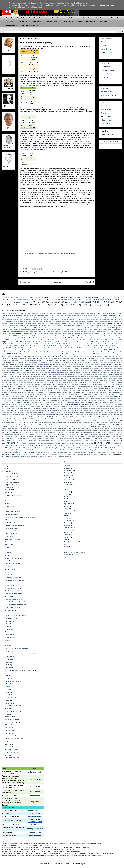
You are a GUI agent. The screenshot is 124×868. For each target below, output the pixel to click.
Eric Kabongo (116, 346)
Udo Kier (59, 448)
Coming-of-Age (68, 475)
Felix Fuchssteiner (36, 350)
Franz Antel (75, 352)
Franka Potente (67, 352)
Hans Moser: (57, 363)
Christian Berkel (6, 334)
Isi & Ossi (8, 553)
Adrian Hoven (31, 314)
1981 (61, 300)
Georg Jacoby (42, 357)
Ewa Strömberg (105, 348)
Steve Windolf (119, 437)
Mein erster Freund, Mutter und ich (16, 542)
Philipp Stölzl (117, 423)
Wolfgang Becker (47, 455)
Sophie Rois (10, 436)
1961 (95, 298)
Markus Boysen (6, 403)
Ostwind (8, 501)
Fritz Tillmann (109, 354)
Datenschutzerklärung (70, 555)
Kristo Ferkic (9, 391)
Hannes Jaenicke (88, 360)
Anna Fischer (27, 320)
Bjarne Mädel (107, 328)
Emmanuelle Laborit (83, 346)
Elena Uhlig (62, 344)
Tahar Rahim (24, 441)
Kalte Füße (9, 561)
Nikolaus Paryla (93, 415)
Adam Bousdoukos (7, 314)
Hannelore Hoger (78, 361)
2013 (25, 305)
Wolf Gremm (39, 455)
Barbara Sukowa (51, 326)
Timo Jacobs (70, 446)
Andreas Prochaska (15, 318)
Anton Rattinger (90, 322)
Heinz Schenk (56, 367)
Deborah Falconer (97, 338)
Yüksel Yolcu (41, 457)
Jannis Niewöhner (109, 375)
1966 (111, 298)
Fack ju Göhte (9, 733)
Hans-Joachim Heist (114, 363)
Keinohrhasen (9, 673)
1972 (21, 300)
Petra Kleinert (62, 423)
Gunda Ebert (50, 359)
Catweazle (8, 547)
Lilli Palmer (82, 392)
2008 (98, 302)
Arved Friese (67, 324)
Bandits (7, 504)
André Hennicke (42, 318)
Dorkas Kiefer (76, 342)
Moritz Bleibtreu (44, 412)
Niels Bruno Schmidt (78, 415)
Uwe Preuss (63, 450)
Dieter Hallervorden (43, 340)
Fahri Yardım (113, 348)
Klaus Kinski (81, 389)
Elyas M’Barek (30, 346)
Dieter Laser (61, 340)
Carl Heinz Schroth (92, 330)
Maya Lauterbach (69, 407)
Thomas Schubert (6, 446)
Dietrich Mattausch (85, 340)
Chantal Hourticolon (68, 332)
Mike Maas (64, 411)
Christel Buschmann (97, 332)
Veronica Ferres (110, 450)
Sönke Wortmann (58, 18)
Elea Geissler (55, 344)
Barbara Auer (26, 326)
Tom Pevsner (119, 446)
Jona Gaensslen (46, 381)
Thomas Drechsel (23, 443)
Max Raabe (107, 405)
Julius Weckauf (118, 383)
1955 (58, 298)
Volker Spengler (41, 452)
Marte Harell (56, 403)
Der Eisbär (8, 678)
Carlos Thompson (107, 330)
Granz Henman (119, 357)
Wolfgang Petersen (67, 455)
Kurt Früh (20, 391)
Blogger (82, 864)
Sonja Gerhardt (107, 434)
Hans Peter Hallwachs (82, 363)
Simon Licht (40, 435)
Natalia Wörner (118, 413)
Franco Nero (51, 352)
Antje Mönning (60, 322)
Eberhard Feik (99, 342)
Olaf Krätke (72, 417)
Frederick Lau (67, 354)
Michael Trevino (10, 411)
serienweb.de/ (35, 836)
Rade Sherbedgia (63, 425)
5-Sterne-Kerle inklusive (13, 607)
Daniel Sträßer (43, 338)
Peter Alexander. (59, 421)
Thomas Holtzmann (69, 443)
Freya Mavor (75, 354)
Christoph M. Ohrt (98, 334)
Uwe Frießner (44, 450)
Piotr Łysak (37, 425)
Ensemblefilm (68, 485)
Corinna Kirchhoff (85, 336)
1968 (121, 298)
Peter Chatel (74, 421)
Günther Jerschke (6, 361)
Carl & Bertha (9, 637)
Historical (41, 272)
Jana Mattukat (76, 375)
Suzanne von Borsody (55, 439)
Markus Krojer (49, 402)
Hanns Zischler (6, 363)
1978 (45, 300)
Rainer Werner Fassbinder (110, 95)
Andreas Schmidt (25, 318)
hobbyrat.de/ (35, 787)
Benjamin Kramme (9, 328)
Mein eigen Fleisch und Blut (14, 599)
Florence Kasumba (72, 350)
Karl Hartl (98, 385)
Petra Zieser (82, 423)
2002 (55, 302)
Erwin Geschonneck (35, 348)
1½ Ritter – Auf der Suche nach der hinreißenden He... (22, 670)
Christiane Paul (47, 334)
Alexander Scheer (117, 314)
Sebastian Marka (39, 433)
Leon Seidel (18, 392)
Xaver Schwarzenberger (23, 457)
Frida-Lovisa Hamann (84, 354)
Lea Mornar (92, 391)
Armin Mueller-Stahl (15, 324)
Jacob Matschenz (114, 373)
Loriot (57, 395)
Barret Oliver (79, 326)
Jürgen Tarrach (43, 385)
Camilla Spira (60, 330)
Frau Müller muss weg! (12, 750)
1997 (24, 302)
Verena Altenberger (100, 450)
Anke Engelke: (119, 318)
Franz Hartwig (82, 352)
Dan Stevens (25, 338)
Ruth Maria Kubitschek (32, 431)
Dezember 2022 (11, 474)
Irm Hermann (61, 373)
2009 (108, 302)
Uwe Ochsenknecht (54, 450)
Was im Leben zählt (11, 585)
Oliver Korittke (94, 417)
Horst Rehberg (90, 371)
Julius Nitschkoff (109, 383)
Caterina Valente (24, 332)
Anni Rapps (35, 322)
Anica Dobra (68, 318)
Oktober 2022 (10, 479)
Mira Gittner (94, 411)
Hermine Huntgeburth (30, 25)
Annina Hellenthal (43, 322)
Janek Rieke (83, 375)
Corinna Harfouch (74, 336)
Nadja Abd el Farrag (87, 413)
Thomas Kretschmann (80, 443)
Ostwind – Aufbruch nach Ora (14, 495)
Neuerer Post (25, 282)
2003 (62, 302)
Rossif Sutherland (118, 429)
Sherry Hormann (106, 53)
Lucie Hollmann (116, 394)
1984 (76, 300)
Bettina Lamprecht (82, 328)
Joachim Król (66, 379)
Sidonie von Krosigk (107, 433)
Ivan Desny (85, 373)
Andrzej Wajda (34, 318)
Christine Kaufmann (56, 334)
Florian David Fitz (107, 38)
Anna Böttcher (13, 320)
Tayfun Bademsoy (84, 441)
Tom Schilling (6, 448)
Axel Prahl (108, 324)
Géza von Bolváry (75, 359)
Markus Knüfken (40, 403)
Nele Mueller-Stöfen (20, 415)
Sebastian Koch (21, 433)
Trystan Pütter (45, 448)
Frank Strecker (58, 352)
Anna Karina (33, 320)
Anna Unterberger (76, 320)
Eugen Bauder (52, 348)
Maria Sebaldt (99, 399)
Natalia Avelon (110, 413)
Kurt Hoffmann (27, 390)
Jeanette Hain (47, 377)
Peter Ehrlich (81, 421)
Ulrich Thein (98, 448)
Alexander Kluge (106, 314)
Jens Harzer (108, 377)
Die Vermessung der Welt (13, 706)
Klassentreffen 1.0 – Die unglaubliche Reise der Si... (21, 654)
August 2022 (10, 485)
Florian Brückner (97, 350)
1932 (7, 298)
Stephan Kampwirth (74, 437)
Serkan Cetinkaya (65, 433)
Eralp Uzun (91, 346)
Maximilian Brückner (29, 407)
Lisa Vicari (24, 395)
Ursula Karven (8, 450)
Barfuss (7, 676)
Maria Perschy (81, 399)
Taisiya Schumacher (32, 441)
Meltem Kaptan (102, 407)
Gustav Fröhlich (65, 359)
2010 (118, 302)
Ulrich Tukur (105, 448)
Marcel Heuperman (88, 397)
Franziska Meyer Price (108, 70)
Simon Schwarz (48, 434)
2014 (35, 305)
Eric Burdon (103, 346)
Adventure (67, 468)
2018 (68, 305)
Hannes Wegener (98, 361)
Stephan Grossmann (64, 437)
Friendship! (9, 692)
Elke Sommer (106, 344)
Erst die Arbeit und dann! (13, 722)
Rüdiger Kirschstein (52, 431)
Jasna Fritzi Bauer (28, 377)
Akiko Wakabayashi (51, 314)
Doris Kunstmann (68, 342)
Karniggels (8, 700)
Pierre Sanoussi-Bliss (21, 425)
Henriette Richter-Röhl (46, 369)
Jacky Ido (107, 373)
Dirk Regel (104, 77)
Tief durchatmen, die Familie (14, 588)
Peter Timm (32, 423)
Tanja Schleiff (66, 441)
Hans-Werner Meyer (28, 365)
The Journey (110, 441)
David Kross (67, 338)
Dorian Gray (53, 342)
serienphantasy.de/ (35, 829)
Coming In (8, 627)
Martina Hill (109, 402)
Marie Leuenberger (43, 401)
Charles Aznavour (78, 332)
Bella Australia (10, 596)
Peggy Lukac (35, 421)
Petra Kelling (54, 423)
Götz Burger (94, 359)
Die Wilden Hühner (11, 610)
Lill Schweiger (75, 393)
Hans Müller (63, 363)
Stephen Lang (112, 437)
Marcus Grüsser (109, 397)
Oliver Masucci (103, 417)
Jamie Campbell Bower (20, 375)
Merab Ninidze (110, 407)
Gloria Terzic (111, 357)
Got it (113, 5)
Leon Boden (11, 393)
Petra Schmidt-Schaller (73, 423)
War (67, 272)
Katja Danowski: (95, 387)
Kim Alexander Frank (51, 389)
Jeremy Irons (115, 377)
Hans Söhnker (99, 363)
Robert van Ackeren (7, 429)
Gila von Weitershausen (89, 357)
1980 (56, 300)
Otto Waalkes (32, 419)
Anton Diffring (82, 322)
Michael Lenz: (99, 409)
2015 (44, 305)
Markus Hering (24, 402)
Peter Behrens (67, 421)
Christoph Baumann (88, 334)
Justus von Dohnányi (8, 385)
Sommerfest (9, 747)
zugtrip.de (35, 802)
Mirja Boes (108, 411)
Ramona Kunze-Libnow (22, 427)
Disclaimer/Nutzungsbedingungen (74, 552)
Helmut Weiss (110, 367)
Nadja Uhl (102, 413)
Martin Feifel (63, 403)
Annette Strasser (28, 322)
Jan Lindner (61, 375)
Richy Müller (93, 427)
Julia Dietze (33, 383)
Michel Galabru (38, 411)
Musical (66, 516)
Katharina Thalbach (63, 387)
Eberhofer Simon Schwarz (110, 342)
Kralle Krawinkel (115, 389)
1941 (12, 298)
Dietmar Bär (76, 340)
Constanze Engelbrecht (61, 336)
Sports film (67, 532)
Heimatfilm (67, 497)
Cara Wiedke (67, 330)
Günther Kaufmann (16, 361)
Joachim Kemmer (56, 379)
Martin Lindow (78, 403)
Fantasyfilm (67, 492)
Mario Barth (104, 401)
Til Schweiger (74, 18)
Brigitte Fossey (9, 330)
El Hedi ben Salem (47, 344)
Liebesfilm (59, 392)
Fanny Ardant (5, 350)
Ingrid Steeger (26, 373)
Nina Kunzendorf (12, 417)
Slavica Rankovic (97, 435)
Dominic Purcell (10, 342)
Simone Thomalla (79, 434)
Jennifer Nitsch (94, 377)
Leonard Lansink (26, 393)
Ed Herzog (119, 342)
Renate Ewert (56, 427)
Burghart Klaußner (43, 330)
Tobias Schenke (100, 446)
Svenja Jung (90, 438)
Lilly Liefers (96, 393)
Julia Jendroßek (48, 383)
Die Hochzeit (9, 651)
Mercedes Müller (118, 407)
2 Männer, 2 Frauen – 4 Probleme (16, 616)
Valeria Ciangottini (59, 272)
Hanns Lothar (106, 361)
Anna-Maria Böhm (85, 320)
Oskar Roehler (68, 22)
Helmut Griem (84, 367)
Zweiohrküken (9, 668)
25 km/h (8, 687)
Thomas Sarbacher (118, 443)
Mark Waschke (119, 401)
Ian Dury (120, 371)
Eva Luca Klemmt (60, 348)
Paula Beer (116, 419)
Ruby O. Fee (5, 431)
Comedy (66, 473)
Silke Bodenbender (10, 435)
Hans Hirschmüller (42, 363)
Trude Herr (38, 448)
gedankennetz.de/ (35, 772)
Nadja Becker (96, 413)
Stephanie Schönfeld (102, 437)
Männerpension (10, 717)
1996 (19, 302)
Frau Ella (8, 689)
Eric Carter (109, 346)
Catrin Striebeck (42, 332)
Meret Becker (6, 409)
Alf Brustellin (19, 316)
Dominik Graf (37, 22)
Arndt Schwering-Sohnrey (34, 324)
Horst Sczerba (98, 371)
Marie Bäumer (26, 401)
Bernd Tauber (64, 328)
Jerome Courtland (10, 379)
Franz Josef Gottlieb (91, 352)
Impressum (67, 557)
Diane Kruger (34, 340)
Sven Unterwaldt (82, 439)
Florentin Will (80, 350)
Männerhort (9, 520)
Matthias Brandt (32, 405)
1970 (10, 300)
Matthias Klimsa (49, 405)
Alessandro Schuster (84, 314)
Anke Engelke (111, 318)
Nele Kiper (11, 415)
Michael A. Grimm (31, 409)
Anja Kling (89, 318)
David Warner (81, 338)
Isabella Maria (78, 373)
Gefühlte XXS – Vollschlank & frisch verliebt (19, 490)
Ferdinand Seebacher (55, 350)
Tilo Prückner (52, 446)
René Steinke (63, 427)
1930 (3, 298)
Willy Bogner (116, 452)
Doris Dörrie (60, 342)
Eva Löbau (68, 348)
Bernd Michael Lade (48, 328)
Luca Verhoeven (96, 394)
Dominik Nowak (29, 342)
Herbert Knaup (104, 369)
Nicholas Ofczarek (41, 415)
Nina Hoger (108, 415)
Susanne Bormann (23, 439)
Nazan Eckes (5, 415)
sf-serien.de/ (35, 813)
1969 (5, 300)
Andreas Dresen (12, 25)
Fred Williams (58, 354)
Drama (66, 482)
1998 (31, 302)
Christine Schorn (78, 334)
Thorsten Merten (16, 446)
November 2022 (11, 477)
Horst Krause (83, 371)
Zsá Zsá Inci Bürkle (57, 457)
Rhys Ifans (69, 427)
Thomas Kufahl (90, 443)
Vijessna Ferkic (5, 452)
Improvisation (68, 504)
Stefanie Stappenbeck (44, 437)
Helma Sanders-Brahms (74, 367)
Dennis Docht (115, 338)
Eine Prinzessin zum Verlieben (15, 525)
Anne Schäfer (102, 320)
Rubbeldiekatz (10, 709)
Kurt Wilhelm (36, 391)
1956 (64, 298)
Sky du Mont (88, 434)
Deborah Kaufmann (106, 338)
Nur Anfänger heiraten (12, 528)
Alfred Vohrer (33, 316)
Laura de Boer (85, 391)
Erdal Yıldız (97, 346)
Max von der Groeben (10, 407)
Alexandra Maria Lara (8, 316)
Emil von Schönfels (39, 346)
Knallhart (8, 714)
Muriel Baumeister (56, 413)
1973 (26, 300)
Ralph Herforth (12, 427)
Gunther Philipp (57, 359)
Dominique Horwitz (38, 342)
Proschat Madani (45, 425)
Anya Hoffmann (115, 322)
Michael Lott (106, 409)
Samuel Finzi (75, 431)
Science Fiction (68, 528)
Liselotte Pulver (31, 395)
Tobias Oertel (92, 446)
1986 (87, 300)
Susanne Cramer (33, 438)
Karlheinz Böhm (114, 385)
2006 (82, 302)
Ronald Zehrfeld (72, 429)
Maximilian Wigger (59, 407)
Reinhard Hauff (48, 427)
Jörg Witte (26, 385)
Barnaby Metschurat (70, 326)
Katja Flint (102, 387)
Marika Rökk (63, 401)
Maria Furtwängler (72, 399)
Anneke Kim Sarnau (112, 320)
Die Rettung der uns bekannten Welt (16, 648)
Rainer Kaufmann (80, 425)
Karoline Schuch (22, 387)
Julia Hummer (40, 383)
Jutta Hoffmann (19, 385)
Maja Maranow (56, 397)
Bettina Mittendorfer (92, 328)
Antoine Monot (74, 322)
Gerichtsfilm (67, 494)
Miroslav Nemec (115, 411)
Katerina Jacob (44, 387)
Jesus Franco (38, 379)
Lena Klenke (119, 391)
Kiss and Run (9, 544)
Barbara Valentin (61, 326)
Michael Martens (114, 409)
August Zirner (82, 324)
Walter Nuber (58, 452)
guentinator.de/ (35, 779)
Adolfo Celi (23, 314)
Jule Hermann (19, 383)
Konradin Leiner (97, 389)
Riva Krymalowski (118, 427)
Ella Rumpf (113, 344)
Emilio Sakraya (55, 346)
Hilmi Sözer (51, 371)
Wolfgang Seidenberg (88, 455)
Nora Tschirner (49, 417)
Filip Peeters (64, 350)
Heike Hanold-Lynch (93, 365)
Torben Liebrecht (15, 448)
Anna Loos (40, 320)
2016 (52, 305)
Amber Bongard (71, 316)
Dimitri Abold (93, 340)
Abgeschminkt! (10, 506)
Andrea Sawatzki (103, 316)
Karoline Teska (31, 387)
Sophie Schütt (17, 437)
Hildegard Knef (44, 371)
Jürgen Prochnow (34, 385)
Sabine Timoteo (61, 431)
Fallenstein (120, 348)
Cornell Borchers (105, 336)
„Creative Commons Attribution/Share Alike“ (47, 254)
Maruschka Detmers (117, 403)
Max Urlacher (114, 405)
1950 (31, 298)
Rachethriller (68, 520)
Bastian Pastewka (87, 326)
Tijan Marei (23, 446)
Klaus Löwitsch (89, 389)
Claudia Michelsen (44, 336)
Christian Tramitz (106, 124)
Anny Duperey (52, 322)
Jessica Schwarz (30, 379)
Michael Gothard (67, 409)
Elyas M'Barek (20, 346)
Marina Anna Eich (78, 401)
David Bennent (59, 338)
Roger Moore (15, 429)
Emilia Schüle (47, 346)
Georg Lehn (50, 357)
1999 (37, 302)
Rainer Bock (71, 425)
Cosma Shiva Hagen (114, 336)
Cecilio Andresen (59, 332)
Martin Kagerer (71, 403)
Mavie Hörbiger (85, 405)
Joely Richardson (98, 379)
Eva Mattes (74, 348)
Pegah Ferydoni (27, 421)
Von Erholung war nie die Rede (15, 580)
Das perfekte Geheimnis (13, 736)
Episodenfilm (68, 487)
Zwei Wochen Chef (11, 534)
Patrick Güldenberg (64, 419)
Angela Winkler (50, 318)
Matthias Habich (41, 405)
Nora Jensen (41, 417)
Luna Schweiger (39, 397)
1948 (21, 298)
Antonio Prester (106, 322)
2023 (6, 469)
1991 (108, 300)
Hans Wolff (106, 363)
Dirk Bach (109, 340)
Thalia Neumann (102, 441)
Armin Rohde (24, 324)
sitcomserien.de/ (35, 816)
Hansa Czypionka (38, 365)
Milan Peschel (72, 411)
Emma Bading (64, 346)
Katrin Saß (10, 389)
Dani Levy (104, 45)
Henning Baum (24, 369)
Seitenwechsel (10, 583)
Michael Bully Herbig (54, 408)
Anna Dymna (20, 320)
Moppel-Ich (9, 493)
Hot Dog (8, 566)
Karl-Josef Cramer (105, 385)
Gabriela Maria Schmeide (13, 357)
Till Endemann (44, 446)
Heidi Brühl (85, 365)
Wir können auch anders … (14, 719)
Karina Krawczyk (76, 385)
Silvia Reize (18, 435)
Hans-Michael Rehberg (16, 365)
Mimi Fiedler (80, 411)
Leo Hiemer (5, 393)
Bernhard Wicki (72, 328)
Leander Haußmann (109, 390)
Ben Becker (115, 326)
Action (66, 466)
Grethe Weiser (14, 359)
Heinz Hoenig (35, 367)
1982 (66, 300)
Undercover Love (10, 523)
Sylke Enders (98, 438)
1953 (48, 298)
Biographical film (69, 470)
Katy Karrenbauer (18, 389)
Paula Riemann (11, 421)
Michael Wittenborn (20, 411)
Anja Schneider (103, 318)
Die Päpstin (9, 755)
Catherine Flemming (33, 332)
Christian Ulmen (38, 334)
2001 (50, 302)
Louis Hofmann (87, 394)
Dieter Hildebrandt (53, 340)
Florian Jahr (7, 352)
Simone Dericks (70, 435)
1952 (42, 298)
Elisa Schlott (69, 344)
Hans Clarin (28, 363)
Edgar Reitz (14, 344)
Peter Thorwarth (106, 42)
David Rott (74, 338)
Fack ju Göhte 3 (10, 728)
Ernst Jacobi (18, 348)
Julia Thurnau (85, 383)
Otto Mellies (25, 419)
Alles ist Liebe (9, 684)
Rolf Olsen (40, 429)
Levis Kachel (44, 392)
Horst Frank (49, 272)
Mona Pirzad (10, 413)
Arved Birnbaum (59, 324)
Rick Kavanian (102, 427)
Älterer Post (89, 282)
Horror (66, 501)
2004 (69, 302)
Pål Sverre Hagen (54, 425)
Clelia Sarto (52, 336)
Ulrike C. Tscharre (114, 448)
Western (66, 547)
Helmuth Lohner (118, 367)
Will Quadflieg (97, 452)
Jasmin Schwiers (6, 377)
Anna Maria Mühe (48, 320)
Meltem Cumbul (94, 407)
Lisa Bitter (109, 393)
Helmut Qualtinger (102, 367)
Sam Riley (68, 431)
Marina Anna (70, 401)
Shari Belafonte (82, 433)
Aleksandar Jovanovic (72, 314)
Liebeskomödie (66, 392)
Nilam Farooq (101, 415)
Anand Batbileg (93, 316)
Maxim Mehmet (20, 407)
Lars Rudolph (71, 391)
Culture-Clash (68, 480)
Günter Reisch (119, 359)
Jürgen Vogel (51, 385)
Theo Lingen (105, 113)
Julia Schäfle (78, 383)
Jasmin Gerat (119, 375)
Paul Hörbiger (93, 419)
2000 (43, 302)
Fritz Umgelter (33, 272)
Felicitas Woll (26, 350)
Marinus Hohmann (88, 401)
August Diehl (75, 324)
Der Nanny (8, 624)
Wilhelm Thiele (89, 452)
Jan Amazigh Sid (31, 375)
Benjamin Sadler (18, 328)
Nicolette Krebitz (67, 415)
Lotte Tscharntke (70, 395)
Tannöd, (8, 640)
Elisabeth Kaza (77, 344)
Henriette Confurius (35, 369)
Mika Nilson (58, 411)
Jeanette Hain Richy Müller (59, 377)
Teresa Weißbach (93, 441)
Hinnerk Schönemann (60, 371)
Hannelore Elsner (68, 360)
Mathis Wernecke (23, 405)
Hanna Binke (36, 360)
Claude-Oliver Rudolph (24, 336)
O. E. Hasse (66, 417)
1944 (17, 298)
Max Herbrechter (100, 405)
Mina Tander (86, 411)
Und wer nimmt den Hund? (13, 558)
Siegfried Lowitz (116, 433)
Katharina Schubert (52, 387)
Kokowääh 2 (9, 659)
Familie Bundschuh (107, 134)
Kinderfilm (67, 506)
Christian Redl (28, 334)
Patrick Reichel (73, 419)
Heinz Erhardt (105, 106)
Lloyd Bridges (52, 395)
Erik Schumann (11, 348)
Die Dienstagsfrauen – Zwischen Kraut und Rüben (21, 517)
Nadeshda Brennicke (75, 413)
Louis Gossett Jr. (78, 395)
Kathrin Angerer (86, 387)
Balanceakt (9, 575)
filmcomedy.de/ (35, 833)
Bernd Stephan (57, 328)
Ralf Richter (116, 425)
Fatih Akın (19, 350)
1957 (71, 298)
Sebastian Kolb (30, 433)
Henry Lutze (64, 369)
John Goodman (19, 381)
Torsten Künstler (23, 448)
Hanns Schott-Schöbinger (116, 361)
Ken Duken (25, 389)
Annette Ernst (105, 67)
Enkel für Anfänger (11, 550)
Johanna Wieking (107, 379)
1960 (90, 298)
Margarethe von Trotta (44, 399)
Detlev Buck (87, 18)
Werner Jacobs (73, 452)
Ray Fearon (31, 427)
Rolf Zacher (46, 429)
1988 (97, 300)
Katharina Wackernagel (76, 387)
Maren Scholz (33, 399)
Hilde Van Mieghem (35, 371)
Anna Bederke (5, 320)
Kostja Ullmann (106, 389)
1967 (27, 272)
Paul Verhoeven (108, 419)
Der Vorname (9, 744)
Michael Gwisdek (75, 409)
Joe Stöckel (83, 379)
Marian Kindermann (108, 399)
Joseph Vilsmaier (98, 381)
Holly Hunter (69, 371)
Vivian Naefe (105, 63)
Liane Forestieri (52, 393)
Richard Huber (76, 427)
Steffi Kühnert (54, 436)
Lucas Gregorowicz (106, 395)
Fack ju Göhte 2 (10, 730)
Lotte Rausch (62, 395)
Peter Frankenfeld (89, 421)
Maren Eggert (15, 399)
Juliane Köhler (94, 383)
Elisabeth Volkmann (86, 344)
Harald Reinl (64, 365)
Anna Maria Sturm (58, 320)
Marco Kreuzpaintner (99, 397)
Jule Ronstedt (26, 383)
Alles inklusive (10, 621)
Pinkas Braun (31, 425)
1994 (3, 302)
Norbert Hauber (58, 417)
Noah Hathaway (33, 417)
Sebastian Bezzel (11, 433)
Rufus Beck (22, 431)
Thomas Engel (31, 443)
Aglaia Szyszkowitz (40, 314)
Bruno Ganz (24, 330)
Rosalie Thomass (92, 429)
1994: (8, 302)
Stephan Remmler (92, 437)
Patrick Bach (56, 419)
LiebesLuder (9, 695)
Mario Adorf (97, 401)
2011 (4, 305)
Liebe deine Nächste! (12, 698)
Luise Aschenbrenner (20, 397)
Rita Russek (110, 427)
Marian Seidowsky (118, 399)
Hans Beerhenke (20, 363)
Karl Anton (83, 385)
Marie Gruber (33, 401)
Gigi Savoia (79, 357)
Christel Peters (106, 332)
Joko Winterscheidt (37, 381)
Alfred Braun (26, 316)
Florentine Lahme (88, 350)
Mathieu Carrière (14, 405)
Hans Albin (13, 363)
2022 (104, 305)
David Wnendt (88, 338)
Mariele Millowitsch (54, 401)
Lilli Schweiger (89, 392)
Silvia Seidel (25, 435)
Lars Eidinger (64, 390)
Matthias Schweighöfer (72, 404)
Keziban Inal (42, 389)
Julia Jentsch (56, 383)
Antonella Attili (98, 322)
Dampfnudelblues (11, 629)
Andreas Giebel (6, 318)
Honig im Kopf (10, 657)
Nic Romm (33, 415)
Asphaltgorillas (10, 703)
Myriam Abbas (65, 413)
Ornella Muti (111, 417)
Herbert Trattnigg (114, 369)
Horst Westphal (106, 371)
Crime (66, 478)
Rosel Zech (110, 429)
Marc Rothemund (23, 18)
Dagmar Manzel (18, 338)
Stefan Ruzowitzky (33, 437)
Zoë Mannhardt (48, 457)
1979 (51, 300)
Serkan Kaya (74, 433)
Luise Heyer (30, 397)
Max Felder (93, 405)
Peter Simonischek (13, 423)
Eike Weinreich (38, 344)
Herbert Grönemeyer (94, 369)
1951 (37, 298)
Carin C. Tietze (75, 330)
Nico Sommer (57, 415)
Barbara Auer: (33, 326)
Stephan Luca (83, 436)
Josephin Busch (115, 381)
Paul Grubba (86, 419)
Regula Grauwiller (39, 427)
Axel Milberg (91, 324)
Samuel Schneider (85, 431)
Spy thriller (67, 535)
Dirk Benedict (116, 340)
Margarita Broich (56, 399)
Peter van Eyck (47, 423)
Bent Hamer (39, 328)
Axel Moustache (100, 324)
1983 (71, 300)
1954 (53, 298)
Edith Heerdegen (29, 344)
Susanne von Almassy (44, 439)
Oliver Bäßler (79, 417)
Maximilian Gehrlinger (40, 407)
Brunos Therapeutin (32, 330)
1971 (15, 300)
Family (66, 489)
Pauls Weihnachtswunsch (13, 577)
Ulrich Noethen (90, 448)
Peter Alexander (51, 421)
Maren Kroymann (24, 399)
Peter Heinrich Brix (114, 421)
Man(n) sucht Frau (11, 618)
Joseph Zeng (107, 381)
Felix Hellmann (45, 350)
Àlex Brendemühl (66, 457)
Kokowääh (8, 662)
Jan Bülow (38, 375)
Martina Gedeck (100, 402)
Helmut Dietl (105, 88)
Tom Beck (108, 446)
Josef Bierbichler (72, 381)
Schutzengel (9, 665)
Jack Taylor (101, 373)
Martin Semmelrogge (88, 402)
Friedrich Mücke (95, 354)
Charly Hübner (87, 332)
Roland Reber (32, 429)
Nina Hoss (115, 415)
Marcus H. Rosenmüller (86, 22)
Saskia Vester (113, 431)
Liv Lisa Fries (38, 395)
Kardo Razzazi (68, 385)
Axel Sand (116, 324)
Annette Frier (9, 322)
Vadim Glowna (71, 450)
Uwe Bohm (37, 450)
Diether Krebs (68, 340)
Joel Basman (90, 379)
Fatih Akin (9, 22)
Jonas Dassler (54, 381)
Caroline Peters (15, 332)
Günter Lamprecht (110, 359)
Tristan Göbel (31, 448)
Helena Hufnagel (64, 367)
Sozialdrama (24, 436)
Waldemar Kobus (50, 452)
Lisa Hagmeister (116, 393)
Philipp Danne (100, 423)
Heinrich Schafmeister (14, 367)
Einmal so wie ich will (12, 613)
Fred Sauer (52, 354)
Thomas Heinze (59, 443)
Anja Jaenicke (82, 318)
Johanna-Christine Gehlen (8, 381)
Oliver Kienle (86, 417)
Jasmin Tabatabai (17, 377)
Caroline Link (22, 22)
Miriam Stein (102, 411)
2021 (94, 305)
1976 (40, 300)
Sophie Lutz (115, 435)
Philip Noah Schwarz (91, 423)
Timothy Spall (77, 446)
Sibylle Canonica (97, 433)
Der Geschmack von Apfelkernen (15, 591)
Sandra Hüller (95, 431)
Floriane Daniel (32, 352)
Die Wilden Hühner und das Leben (16, 602)
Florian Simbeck (15, 352)
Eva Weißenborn (81, 348)
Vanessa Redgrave (90, 450)
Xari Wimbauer (12, 457)
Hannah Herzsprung (57, 360)
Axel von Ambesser (10, 326)
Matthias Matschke (58, 405)
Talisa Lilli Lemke (42, 441)
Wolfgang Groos (56, 455)
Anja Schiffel (95, 318)
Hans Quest (92, 363)
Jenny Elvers (102, 377)
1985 (82, 300)
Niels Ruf (86, 415)
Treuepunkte (9, 487)
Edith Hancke (21, 344)
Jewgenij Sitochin (47, 379)
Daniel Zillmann (51, 338)
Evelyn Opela (98, 348)
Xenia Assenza (34, 457)
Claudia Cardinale (34, 336)
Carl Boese (83, 330)
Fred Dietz (46, 354)
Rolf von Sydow (53, 429)
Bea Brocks (95, 326)
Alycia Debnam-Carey (61, 316)
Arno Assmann (51, 324)
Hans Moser (50, 363)
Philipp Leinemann (109, 423)
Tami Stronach (58, 441)
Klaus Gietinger (74, 389)
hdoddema (68, 864)
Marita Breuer (111, 401)
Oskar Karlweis (119, 417)
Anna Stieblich (67, 320)
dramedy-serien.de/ (35, 811)
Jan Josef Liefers (46, 375)
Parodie (66, 518)
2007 (89, 302)
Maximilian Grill (50, 407)
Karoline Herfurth (11, 386)
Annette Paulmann (18, 322)
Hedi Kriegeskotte (77, 365)
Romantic (67, 525)
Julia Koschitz (70, 383)
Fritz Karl (103, 354)
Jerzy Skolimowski (20, 379)
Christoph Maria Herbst (110, 334)
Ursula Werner (16, 450)
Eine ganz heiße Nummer (13, 681)
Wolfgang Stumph (99, 455)
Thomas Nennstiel (107, 74)
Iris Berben (53, 373)
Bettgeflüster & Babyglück (13, 539)
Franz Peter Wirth (103, 352)
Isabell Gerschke (69, 373)
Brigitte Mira (17, 330)
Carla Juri (100, 330)
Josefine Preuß (89, 381)
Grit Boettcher (23, 359)
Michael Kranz (92, 409)
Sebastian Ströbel (48, 433)
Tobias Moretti (84, 446)
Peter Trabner (39, 423)
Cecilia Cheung (51, 332)
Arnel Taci (44, 324)
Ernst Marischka (26, 348)
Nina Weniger (25, 417)
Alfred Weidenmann (43, 316)
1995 (13, 302)
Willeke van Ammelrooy (107, 452)
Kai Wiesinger (60, 385)
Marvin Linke (5, 405)
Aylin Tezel (18, 326)
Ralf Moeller (109, 425)
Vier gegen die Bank (11, 572)
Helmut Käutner (93, 367)
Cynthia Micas (10, 338)
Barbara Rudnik (42, 326)
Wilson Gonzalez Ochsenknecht (27, 455)
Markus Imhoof (32, 403)
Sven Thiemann (73, 439)
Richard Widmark (84, 427)
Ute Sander (31, 450)
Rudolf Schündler (14, 431)
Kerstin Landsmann (34, 389)
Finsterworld (9, 632)
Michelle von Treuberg (49, 411)
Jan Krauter (55, 375)
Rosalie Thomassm (102, 429)
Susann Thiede (5, 439)
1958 (78, 298)
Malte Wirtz (103, 22)
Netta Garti (28, 415)
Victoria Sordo (119, 450)
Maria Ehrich (64, 399)
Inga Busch (12, 373)
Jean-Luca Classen (38, 377)
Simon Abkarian (32, 435)
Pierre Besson (12, 425)
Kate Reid (37, 387)
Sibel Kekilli (89, 433)
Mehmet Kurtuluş (79, 407)
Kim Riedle (59, 389)
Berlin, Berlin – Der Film (12, 512)
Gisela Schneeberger (102, 357)
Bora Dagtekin (102, 18)
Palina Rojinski (41, 419)
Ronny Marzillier (82, 429)
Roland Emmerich (23, 429)
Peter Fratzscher (98, 421)
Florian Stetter (24, 352)
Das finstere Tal (10, 635)
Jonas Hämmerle (63, 381)
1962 (101, 298)
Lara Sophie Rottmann (53, 390)
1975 (35, 300)
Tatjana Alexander (74, 441)
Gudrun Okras (42, 359)
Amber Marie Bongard (83, 316)
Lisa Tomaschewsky (15, 394)
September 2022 (11, 482)
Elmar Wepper (10, 346)
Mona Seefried (17, 413)
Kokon (7, 555)
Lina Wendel (103, 393)
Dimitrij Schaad (101, 340)
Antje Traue (67, 322)
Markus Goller (116, 18)
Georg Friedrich (35, 357)
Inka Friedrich (34, 373)
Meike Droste (87, 407)
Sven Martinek (65, 439)
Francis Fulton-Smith (42, 352)
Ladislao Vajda (43, 391)
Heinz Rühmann (106, 109)
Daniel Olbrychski (34, 338)
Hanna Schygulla (45, 360)
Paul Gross (80, 419)
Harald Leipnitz (56, 365)
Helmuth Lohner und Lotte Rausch (10, 369)
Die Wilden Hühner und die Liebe (15, 605)
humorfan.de (35, 791)
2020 (86, 305)
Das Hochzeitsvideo (11, 752)
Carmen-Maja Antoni (117, 330)
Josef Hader (81, 381)
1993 (119, 300)
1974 (30, 300)
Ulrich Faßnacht (80, 448)
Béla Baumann (53, 330)
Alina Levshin (52, 316)
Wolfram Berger (108, 455)
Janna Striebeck (98, 375)
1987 (92, 300)
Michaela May (30, 411)
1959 (84, 298)
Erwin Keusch (44, 348)
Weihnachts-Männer (11, 514)
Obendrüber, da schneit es (13, 594)
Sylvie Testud (115, 438)
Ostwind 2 (8, 498)
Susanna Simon (14, 439)
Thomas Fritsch (39, 443)
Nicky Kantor (49, 415)
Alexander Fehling (95, 314)
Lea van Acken (99, 391)
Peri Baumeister (42, 421)
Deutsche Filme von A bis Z (110, 142)
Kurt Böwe (15, 391)
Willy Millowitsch (106, 120)
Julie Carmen (102, 383)
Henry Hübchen (56, 369)
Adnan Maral (17, 314)
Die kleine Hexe (10, 569)
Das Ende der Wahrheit (12, 564)
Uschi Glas (24, 450)
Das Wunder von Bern (12, 758)
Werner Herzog (65, 452)
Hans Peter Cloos (71, 363)
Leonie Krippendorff (35, 393)
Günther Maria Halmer (26, 361)
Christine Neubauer (67, 334)
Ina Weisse (5, 373)
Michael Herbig (106, 49)
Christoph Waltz (13, 336)
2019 (78, 305)
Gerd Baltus (73, 357)
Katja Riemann (106, 102)
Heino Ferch (5, 367)
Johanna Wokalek (117, 379)
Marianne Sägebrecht (16, 401)
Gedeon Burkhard (25, 357)
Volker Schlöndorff (107, 92)
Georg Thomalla (106, 116)
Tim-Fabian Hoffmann (61, 446)
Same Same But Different (13, 711)
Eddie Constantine (6, 344)
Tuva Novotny (52, 448)
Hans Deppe (34, 363)
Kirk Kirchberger (66, 389)
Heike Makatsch (103, 365)
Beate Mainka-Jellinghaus (105, 326)
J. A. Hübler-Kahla (93, 373)
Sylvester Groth (107, 439)
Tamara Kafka (51, 441)
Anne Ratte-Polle (94, 320)
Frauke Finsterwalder (37, 354)
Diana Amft (27, 340)
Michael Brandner (41, 409)
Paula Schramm (19, 421)
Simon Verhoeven (41, 18)
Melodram (67, 513)
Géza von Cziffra (86, 359)
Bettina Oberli (100, 328)
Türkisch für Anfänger (12, 725)
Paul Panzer (100, 419)
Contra (7, 741)
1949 (26, 298)
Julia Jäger (63, 383)
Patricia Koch (49, 419)
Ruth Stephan (42, 431)
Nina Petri (19, 417)
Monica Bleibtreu (26, 413)
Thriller (66, 539)
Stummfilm (67, 537)
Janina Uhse (90, 375)
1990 (103, 300)
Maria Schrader (90, 399)
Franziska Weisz (27, 354)
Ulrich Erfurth (72, 448)
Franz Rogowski (113, 352)
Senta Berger (57, 433)
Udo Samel (65, 448)
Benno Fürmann (30, 328)
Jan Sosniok (68, 375)
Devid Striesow (19, 340)
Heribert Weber (9, 371)
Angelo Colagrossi (59, 318)
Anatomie (8, 646)
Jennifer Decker (86, 377)
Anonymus (8, 643)
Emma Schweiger (72, 346)
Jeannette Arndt (70, 377)
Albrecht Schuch (61, 314)
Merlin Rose (23, 409)
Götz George (102, 359)
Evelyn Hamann (90, 348)
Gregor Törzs (5, 359)
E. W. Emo (92, 342)
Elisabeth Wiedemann (97, 344)
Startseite (9, 18)
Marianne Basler (6, 401)
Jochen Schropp (76, 379)
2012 (14, 305)
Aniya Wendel (75, 318)
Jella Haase (78, 377)
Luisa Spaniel (10, 397)
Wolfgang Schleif (77, 455)
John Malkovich (28, 381)
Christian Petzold (52, 22)
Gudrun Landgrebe (32, 359)
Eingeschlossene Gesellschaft (14, 739)
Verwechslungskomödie (71, 542)
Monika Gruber (34, 413)
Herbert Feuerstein (72, 369)
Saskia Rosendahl (104, 431)
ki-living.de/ (35, 795)
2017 (60, 305)
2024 (6, 466)
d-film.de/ (35, 825)
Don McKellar (46, 342)
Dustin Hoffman (84, 342)
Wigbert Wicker (81, 452)
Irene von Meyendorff (44, 373)
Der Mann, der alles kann (13, 531)
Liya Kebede (45, 395)
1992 (113, 300)
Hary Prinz (70, 365)
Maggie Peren (48, 397)
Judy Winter (12, 383)
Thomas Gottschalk (49, 443)
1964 (106, 298)
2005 (74, 302)
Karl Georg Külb (91, 385)
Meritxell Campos (15, 409)
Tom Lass (113, 446)
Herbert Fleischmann (83, 369)
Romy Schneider (62, 429)
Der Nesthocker (10, 509)
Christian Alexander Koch (116, 332)
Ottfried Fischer (17, 419)
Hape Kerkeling (48, 365)
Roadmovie (67, 523)
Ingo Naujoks (19, 373)
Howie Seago (114, 371)
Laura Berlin (78, 391)
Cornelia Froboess (95, 336)
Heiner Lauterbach (115, 364)
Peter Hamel (106, 421)
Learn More (105, 5)
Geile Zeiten (9, 536)
